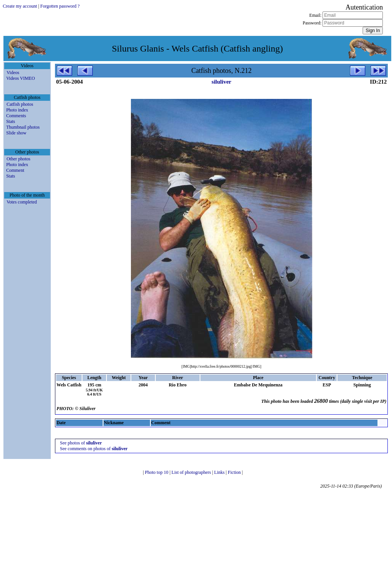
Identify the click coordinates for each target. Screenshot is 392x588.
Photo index (17, 110)
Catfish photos (20, 104)
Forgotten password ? (60, 6)
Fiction (235, 472)
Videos (13, 73)
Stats (10, 121)
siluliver (221, 82)
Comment (15, 170)
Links (220, 472)
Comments (16, 116)
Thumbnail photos (23, 127)
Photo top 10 (157, 472)
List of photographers (192, 472)
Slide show (16, 133)
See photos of (81, 443)
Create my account (20, 6)
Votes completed (22, 202)
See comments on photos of (94, 449)
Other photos (18, 159)
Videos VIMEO (20, 78)
